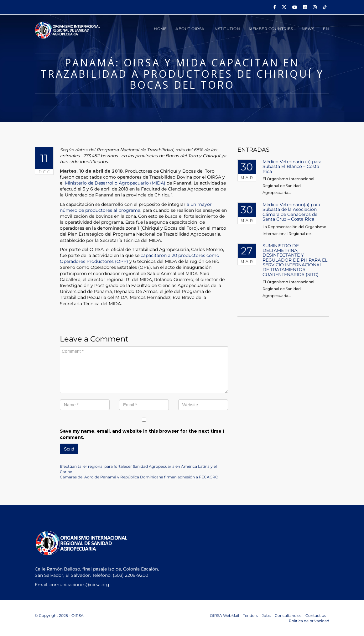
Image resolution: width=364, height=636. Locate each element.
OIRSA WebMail (224, 615)
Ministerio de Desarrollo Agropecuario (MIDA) (115, 183)
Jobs (266, 615)
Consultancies (288, 615)
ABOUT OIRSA (190, 29)
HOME (160, 29)
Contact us (316, 615)
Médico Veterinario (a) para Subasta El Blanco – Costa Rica (292, 167)
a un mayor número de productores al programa (136, 207)
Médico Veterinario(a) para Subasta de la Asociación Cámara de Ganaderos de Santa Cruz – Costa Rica (291, 212)
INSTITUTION (227, 29)
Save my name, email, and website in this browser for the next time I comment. (142, 434)
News (308, 29)
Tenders (250, 615)
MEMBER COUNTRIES (271, 29)
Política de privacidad (309, 621)
